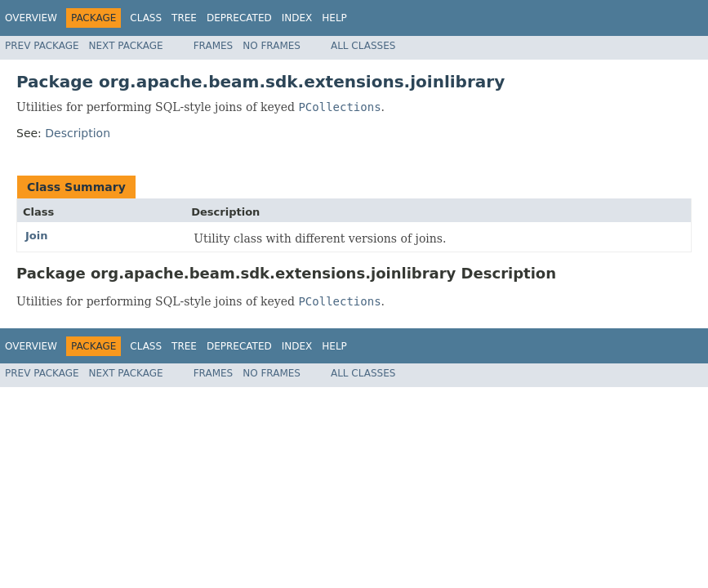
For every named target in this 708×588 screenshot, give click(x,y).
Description (78, 133)
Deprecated (239, 18)
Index (297, 18)
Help (334, 18)
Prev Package (42, 46)
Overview (31, 18)
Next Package (126, 46)
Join (36, 236)
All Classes (363, 46)
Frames (214, 46)
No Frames (272, 46)
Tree (184, 18)
